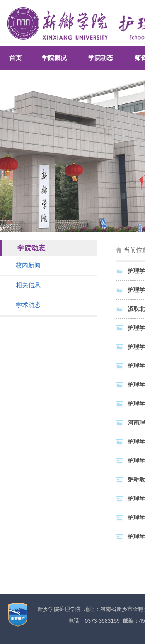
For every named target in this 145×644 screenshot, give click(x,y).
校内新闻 (28, 265)
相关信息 (28, 285)
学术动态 (28, 305)
